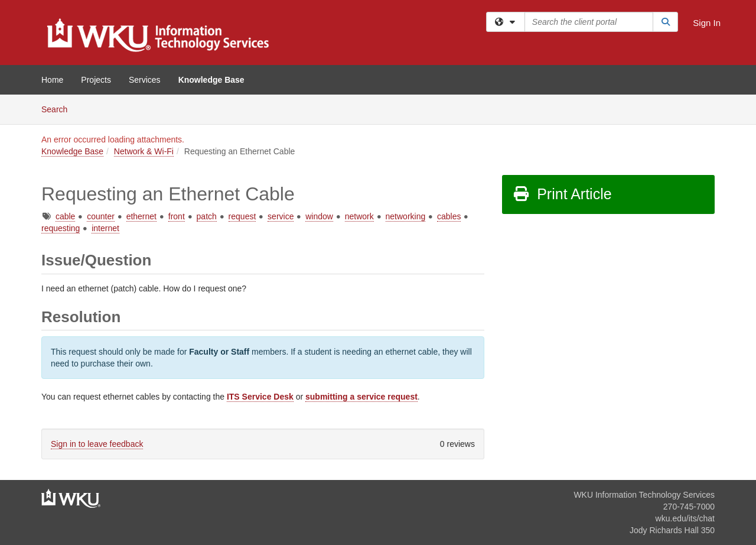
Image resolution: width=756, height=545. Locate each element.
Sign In (707, 23)
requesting (61, 228)
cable (65, 216)
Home (52, 80)
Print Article (562, 194)
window (319, 216)
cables (449, 216)
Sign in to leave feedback (97, 444)
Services (145, 80)
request (242, 216)
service (281, 216)
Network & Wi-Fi (144, 151)
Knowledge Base (211, 80)
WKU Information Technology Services (644, 495)
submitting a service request (361, 397)
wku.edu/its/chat (685, 518)
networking (406, 216)
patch (207, 216)
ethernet (141, 216)
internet (105, 228)
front (177, 216)
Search (59, 108)
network (359, 216)
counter (101, 216)
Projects (96, 80)
